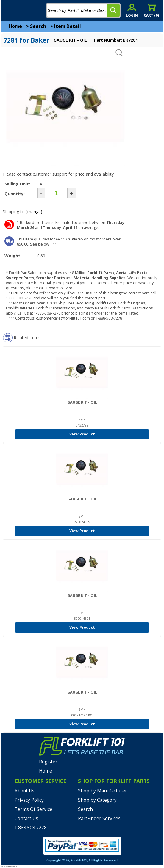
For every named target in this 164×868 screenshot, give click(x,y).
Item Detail (68, 26)
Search (38, 26)
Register (48, 762)
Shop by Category (97, 800)
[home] (29, 10)
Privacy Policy (29, 800)
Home (15, 26)
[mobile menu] (10, 10)
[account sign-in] (132, 10)
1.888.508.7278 (31, 828)
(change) (34, 212)
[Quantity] (56, 193)
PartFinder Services (99, 819)
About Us (25, 791)
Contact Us (26, 819)
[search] (113, 10)
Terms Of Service (33, 809)
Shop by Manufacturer (103, 791)
